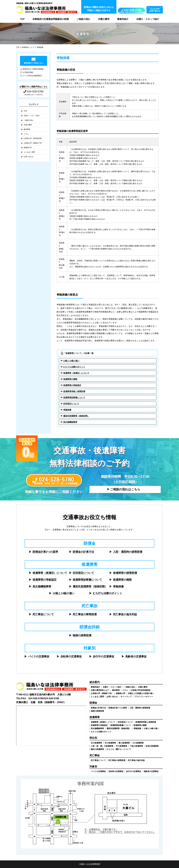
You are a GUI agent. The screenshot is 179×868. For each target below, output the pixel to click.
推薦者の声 (28, 148)
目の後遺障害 (96, 743)
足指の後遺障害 (152, 746)
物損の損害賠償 (82, 635)
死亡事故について (43, 614)
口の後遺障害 (138, 743)
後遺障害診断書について (74, 397)
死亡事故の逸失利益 (125, 614)
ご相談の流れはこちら (125, 489)
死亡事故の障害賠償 (85, 614)
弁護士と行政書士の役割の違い (141, 693)
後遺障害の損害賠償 (125, 573)
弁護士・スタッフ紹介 (148, 19)
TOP (22, 19)
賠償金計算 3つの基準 (118, 708)
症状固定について (71, 404)
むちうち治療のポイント (74, 367)
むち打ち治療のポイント (108, 593)
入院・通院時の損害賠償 (128, 552)
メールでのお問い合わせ (155, 10)
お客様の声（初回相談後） (33, 138)
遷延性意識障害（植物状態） (76, 416)
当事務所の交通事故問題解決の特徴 (51, 19)
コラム (26, 134)
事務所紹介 (123, 19)
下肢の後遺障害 (136, 746)
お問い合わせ (29, 157)
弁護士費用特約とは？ (100, 690)
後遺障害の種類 (70, 379)
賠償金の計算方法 (83, 552)
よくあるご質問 (29, 152)
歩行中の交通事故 (104, 656)
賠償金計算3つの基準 (45, 552)
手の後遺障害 (122, 746)
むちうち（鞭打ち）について (119, 749)
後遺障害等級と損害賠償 (74, 391)
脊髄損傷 (67, 410)
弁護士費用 (104, 19)
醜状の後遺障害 (97, 749)
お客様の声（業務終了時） (33, 143)
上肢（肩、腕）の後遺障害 (102, 746)
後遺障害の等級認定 (72, 385)
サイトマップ (126, 697)
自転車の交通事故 (71, 656)
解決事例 (27, 129)
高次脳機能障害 (70, 422)
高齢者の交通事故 (136, 656)
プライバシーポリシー (144, 697)
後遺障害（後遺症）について (76, 373)
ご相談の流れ (83, 19)
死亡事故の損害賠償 (117, 760)
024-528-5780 (33, 91)
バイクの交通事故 (39, 656)
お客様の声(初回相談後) (141, 690)
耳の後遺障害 (110, 743)
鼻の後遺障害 (124, 743)
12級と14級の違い (71, 361)
